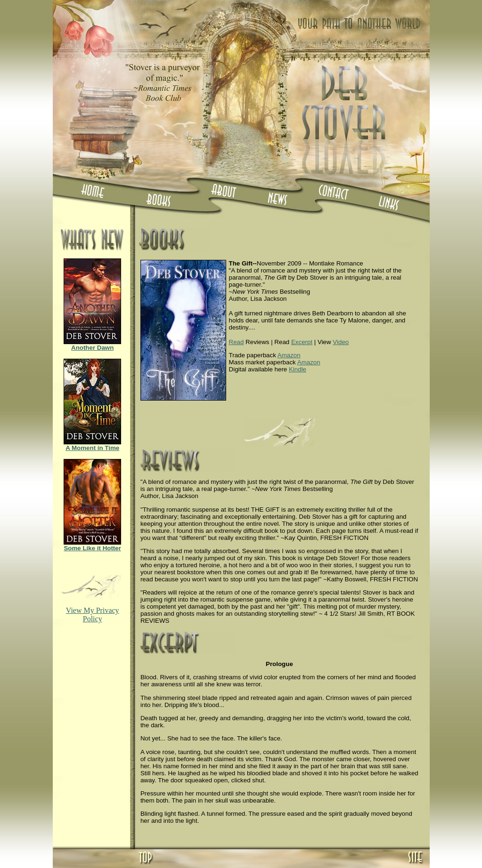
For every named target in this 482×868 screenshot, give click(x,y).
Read (237, 342)
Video (341, 342)
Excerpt (302, 342)
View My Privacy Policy (93, 615)
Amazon (289, 355)
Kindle (298, 369)
